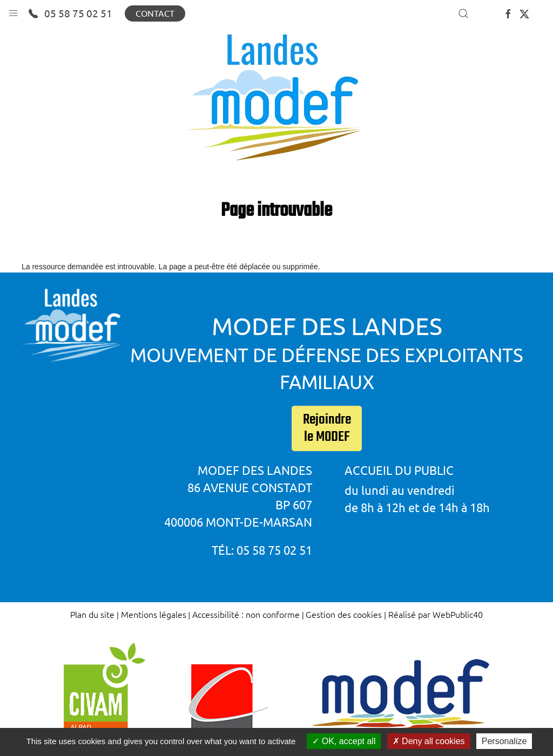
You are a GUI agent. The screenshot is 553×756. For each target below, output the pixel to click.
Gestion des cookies (344, 614)
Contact (155, 13)
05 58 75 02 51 (70, 13)
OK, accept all (344, 741)
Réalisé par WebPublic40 (436, 614)
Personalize (504, 741)
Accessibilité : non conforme (246, 614)
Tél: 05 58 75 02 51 (262, 550)
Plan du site (92, 614)
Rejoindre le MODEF (327, 428)
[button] (13, 11)
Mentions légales (154, 614)
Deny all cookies (429, 741)
